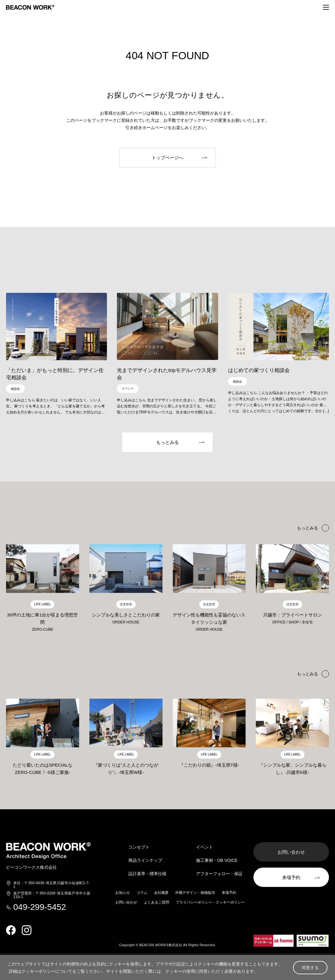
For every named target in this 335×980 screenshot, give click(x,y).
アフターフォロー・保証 (219, 874)
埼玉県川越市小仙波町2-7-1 (52, 885)
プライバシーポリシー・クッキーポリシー (210, 903)
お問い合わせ (126, 903)
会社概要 (161, 893)
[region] (167, 967)
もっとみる (308, 674)
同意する (310, 968)
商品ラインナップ (145, 861)
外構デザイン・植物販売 (195, 893)
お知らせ (123, 893)
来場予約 (229, 893)
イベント (205, 847)
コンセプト (139, 847)
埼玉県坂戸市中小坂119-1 (52, 895)
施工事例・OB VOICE (217, 861)
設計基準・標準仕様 (147, 874)
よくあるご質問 (156, 903)
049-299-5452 (40, 907)
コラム (142, 893)
